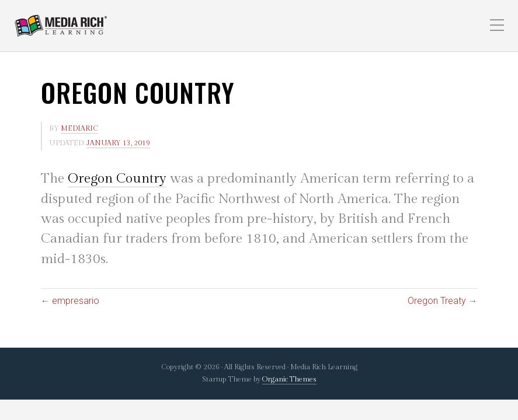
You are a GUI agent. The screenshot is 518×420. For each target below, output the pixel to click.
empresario (76, 301)
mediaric (79, 129)
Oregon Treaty (437, 301)
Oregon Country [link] (117, 179)
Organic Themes (289, 379)
